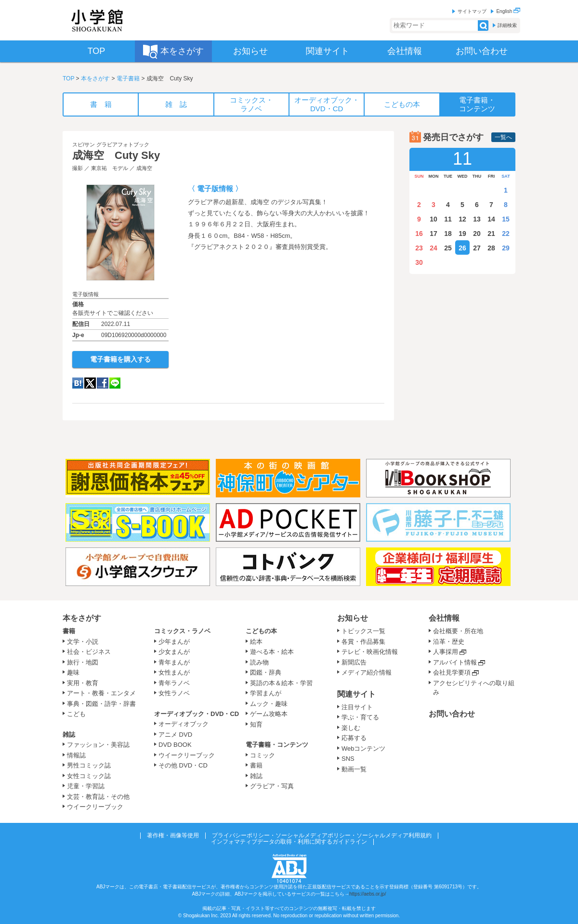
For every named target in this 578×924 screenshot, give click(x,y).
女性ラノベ (174, 693)
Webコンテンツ (364, 748)
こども (76, 714)
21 (491, 234)
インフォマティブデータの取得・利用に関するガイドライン (289, 842)
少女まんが (174, 652)
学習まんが (269, 693)
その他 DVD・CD (183, 765)
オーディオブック (184, 724)
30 (419, 262)
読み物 (259, 662)
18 (448, 234)
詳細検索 (507, 25)
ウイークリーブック (95, 807)
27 (477, 248)
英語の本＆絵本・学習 (281, 683)
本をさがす (95, 78)
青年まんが (174, 662)
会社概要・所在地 (458, 631)
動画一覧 (354, 769)
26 (462, 248)
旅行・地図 (83, 662)
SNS (348, 759)
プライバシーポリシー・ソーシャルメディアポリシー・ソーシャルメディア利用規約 (322, 835)
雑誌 (69, 735)
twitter (90, 383)
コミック (263, 755)
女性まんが (174, 672)
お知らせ (353, 618)
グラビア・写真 (272, 786)
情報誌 (76, 755)
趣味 (73, 672)
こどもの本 (261, 631)
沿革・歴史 (449, 642)
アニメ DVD (175, 735)
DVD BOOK (175, 745)
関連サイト (356, 694)
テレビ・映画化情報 (370, 652)
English (508, 11)
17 (433, 234)
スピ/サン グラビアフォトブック (111, 144)
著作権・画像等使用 (173, 835)
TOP (68, 78)
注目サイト (357, 707)
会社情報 (444, 618)
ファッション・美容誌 (98, 745)
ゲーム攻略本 (269, 714)
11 (448, 219)
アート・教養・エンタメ (101, 693)
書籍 (69, 631)
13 (477, 219)
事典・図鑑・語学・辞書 (101, 704)
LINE (115, 383)
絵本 (256, 642)
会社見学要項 (452, 672)
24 (433, 248)
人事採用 (446, 652)
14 (491, 219)
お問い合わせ (452, 714)
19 (462, 234)
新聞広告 (354, 662)
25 (448, 248)
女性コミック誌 (89, 776)
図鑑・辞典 (266, 672)
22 (506, 234)
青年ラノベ (174, 683)
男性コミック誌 (89, 765)
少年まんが (174, 642)
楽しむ (351, 728)
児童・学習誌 (86, 786)
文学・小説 (83, 642)
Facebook (103, 383)
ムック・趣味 (269, 704)
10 (433, 219)
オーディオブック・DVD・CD (197, 714)
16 (419, 234)
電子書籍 (128, 78)
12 (462, 219)
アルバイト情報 (455, 662)
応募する (354, 738)
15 (506, 219)
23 (419, 248)
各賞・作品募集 (363, 642)
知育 (256, 724)
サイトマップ (472, 11)
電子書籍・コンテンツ (277, 745)
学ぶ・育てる (360, 717)
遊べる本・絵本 (272, 652)
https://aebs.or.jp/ (368, 894)
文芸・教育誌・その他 (98, 797)
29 (506, 248)
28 (491, 248)
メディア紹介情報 (367, 672)
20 (477, 234)
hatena (78, 383)
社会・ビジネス (89, 652)
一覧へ (503, 137)
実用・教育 (83, 683)
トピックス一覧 (363, 631)
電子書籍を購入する (120, 359)
